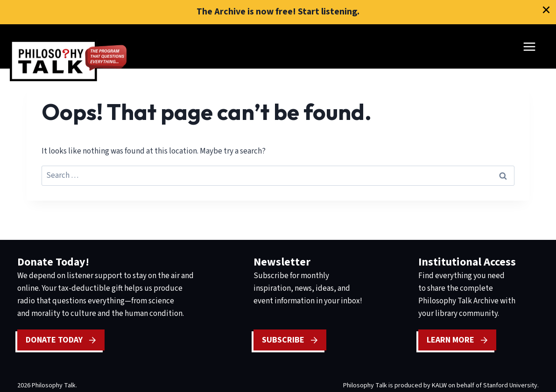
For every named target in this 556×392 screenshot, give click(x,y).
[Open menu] (529, 46)
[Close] (546, 10)
